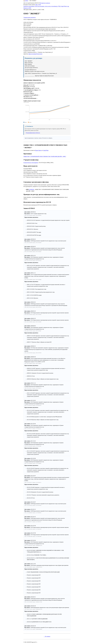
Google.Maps (46, 150)
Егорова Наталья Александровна (31, 163)
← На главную (47, 636)
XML (36, 5)
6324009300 (31, 189)
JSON (40, 5)
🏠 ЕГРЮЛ (26, 1)
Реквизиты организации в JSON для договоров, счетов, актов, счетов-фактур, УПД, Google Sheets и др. (46, 6)
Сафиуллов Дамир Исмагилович (35, 54)
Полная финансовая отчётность (33, 133)
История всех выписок (45, 3)
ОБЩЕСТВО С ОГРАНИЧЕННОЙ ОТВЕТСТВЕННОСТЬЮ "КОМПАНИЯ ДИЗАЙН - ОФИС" (45, 156)
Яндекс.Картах (38, 150)
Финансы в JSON (27, 8)
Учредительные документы (30, 17)
